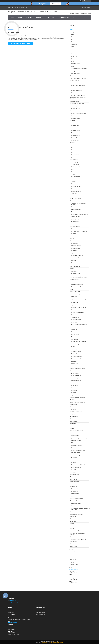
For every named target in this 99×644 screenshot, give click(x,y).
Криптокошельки (75, 222)
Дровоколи (74, 361)
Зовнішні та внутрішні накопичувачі (79, 229)
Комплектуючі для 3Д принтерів (79, 78)
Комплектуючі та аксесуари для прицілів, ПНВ (78, 534)
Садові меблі (73, 521)
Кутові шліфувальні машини (78, 312)
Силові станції (75, 489)
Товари (20, 18)
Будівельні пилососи (76, 305)
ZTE (72, 52)
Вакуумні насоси (75, 334)
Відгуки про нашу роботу (15, 602)
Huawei (73, 49)
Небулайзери (74, 189)
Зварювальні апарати (76, 351)
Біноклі (72, 484)
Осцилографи (73, 405)
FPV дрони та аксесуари (76, 433)
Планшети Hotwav (75, 140)
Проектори (73, 224)
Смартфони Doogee (76, 73)
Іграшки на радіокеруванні (77, 255)
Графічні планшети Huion (77, 284)
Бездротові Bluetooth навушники (79, 113)
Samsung (73, 42)
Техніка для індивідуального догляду (80, 167)
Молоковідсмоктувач (76, 186)
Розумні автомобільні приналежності (80, 214)
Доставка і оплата (49, 18)
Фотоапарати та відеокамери (77, 258)
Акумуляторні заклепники (77, 349)
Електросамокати (75, 373)
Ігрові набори (74, 251)
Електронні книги (74, 479)
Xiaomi (73, 47)
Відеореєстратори (74, 474)
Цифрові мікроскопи (75, 101)
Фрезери (73, 327)
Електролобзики (75, 322)
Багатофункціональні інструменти (79, 325)
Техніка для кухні (75, 162)
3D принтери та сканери (76, 76)
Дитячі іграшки (74, 241)
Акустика (72, 269)
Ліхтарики (73, 407)
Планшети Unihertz (76, 130)
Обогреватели (74, 542)
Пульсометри (74, 184)
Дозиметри (73, 537)
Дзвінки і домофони (76, 217)
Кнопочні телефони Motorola (78, 88)
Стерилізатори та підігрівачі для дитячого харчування (81, 509)
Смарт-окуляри (74, 546)
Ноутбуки (72, 143)
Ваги (72, 169)
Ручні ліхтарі (74, 409)
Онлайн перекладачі (76, 209)
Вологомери (73, 519)
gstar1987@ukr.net (74, 569)
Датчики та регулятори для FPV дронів (80, 438)
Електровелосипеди (76, 376)
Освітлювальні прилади (76, 544)
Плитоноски (73, 472)
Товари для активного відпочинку (78, 539)
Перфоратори (74, 303)
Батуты (72, 524)
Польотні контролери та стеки (78, 450)
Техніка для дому (75, 164)
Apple (73, 34)
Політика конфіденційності (58, 643)
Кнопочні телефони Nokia (77, 83)
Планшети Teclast (75, 138)
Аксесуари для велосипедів (77, 431)
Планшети (73, 121)
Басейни (72, 528)
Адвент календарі (75, 253)
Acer (72, 147)
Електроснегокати (76, 383)
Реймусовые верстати (76, 344)
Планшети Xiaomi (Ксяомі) (77, 133)
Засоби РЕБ (74, 470)
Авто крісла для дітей (76, 503)
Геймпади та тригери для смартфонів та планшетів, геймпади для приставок (79, 277)
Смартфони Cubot (75, 71)
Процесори (74, 234)
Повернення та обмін (63, 18)
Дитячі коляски (75, 506)
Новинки (38, 18)
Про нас (71, 549)
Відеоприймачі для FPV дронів (78, 465)
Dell (72, 152)
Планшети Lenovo (75, 123)
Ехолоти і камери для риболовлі (78, 368)
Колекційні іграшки (76, 248)
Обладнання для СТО (76, 359)
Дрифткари (74, 390)
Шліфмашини (74, 315)
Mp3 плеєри (74, 271)
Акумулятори (73, 424)
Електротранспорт (75, 371)
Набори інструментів (76, 320)
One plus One (74, 44)
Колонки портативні (76, 274)
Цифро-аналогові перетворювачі (78, 402)
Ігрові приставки (74, 366)
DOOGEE (73, 128)
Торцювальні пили (76, 317)
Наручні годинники (76, 109)
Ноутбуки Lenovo (75, 150)
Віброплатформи (75, 494)
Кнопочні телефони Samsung (78, 86)
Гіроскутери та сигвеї (76, 381)
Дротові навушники (76, 116)
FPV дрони (74, 462)
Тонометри (74, 182)
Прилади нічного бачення (76, 412)
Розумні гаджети (74, 201)
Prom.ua (56, 641)
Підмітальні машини (76, 354)
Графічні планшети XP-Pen (77, 282)
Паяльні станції (74, 526)
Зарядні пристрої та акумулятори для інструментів (80, 300)
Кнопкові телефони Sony (77, 90)
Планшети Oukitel (75, 125)
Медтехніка (73, 179)
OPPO (73, 61)
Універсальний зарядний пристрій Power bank (78, 98)
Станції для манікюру (76, 191)
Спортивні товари (74, 486)
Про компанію (13, 601)
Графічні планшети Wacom (77, 287)
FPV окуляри (74, 458)
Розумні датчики (74, 416)
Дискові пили (74, 329)
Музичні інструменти (76, 219)
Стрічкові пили (75, 339)
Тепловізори (73, 393)
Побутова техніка (74, 160)
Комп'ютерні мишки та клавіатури (79, 231)
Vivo (72, 59)
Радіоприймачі (74, 477)
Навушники (73, 111)
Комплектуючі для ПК (75, 226)
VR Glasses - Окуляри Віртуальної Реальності (79, 204)
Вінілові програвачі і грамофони (78, 397)
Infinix (73, 66)
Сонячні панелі (74, 419)
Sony (72, 39)
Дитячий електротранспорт (78, 388)
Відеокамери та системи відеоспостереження (76, 266)
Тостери (73, 174)
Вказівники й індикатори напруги (78, 512)
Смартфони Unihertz (76, 64)
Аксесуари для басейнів (77, 531)
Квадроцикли (74, 385)
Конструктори (75, 243)
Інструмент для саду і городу (78, 310)
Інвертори (73, 426)
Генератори (74, 296)
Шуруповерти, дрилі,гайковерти (79, 307)
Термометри (74, 194)
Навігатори (73, 238)
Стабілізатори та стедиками (77, 498)
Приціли (72, 428)
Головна (12, 18)
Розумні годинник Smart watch (77, 104)
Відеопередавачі (75, 448)
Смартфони (73, 32)
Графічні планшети (75, 280)
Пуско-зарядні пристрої (77, 332)
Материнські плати (75, 482)
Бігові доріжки (75, 491)
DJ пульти (73, 395)
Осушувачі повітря (76, 177)
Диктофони (73, 517)
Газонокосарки (75, 364)
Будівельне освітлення (77, 356)
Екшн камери (73, 196)
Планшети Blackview (76, 135)
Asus (72, 145)
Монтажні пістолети (76, 337)
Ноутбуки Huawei (75, 155)
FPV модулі (74, 443)
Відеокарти (74, 236)
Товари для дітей (74, 501)
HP (72, 157)
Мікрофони (74, 212)
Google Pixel (74, 56)
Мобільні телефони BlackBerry (78, 95)
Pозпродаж (29, 18)
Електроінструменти (75, 292)
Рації (71, 289)
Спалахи (73, 263)
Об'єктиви (74, 260)
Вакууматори (74, 172)
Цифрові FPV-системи (76, 440)
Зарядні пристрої (75, 207)
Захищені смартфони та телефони (79, 69)
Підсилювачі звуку (76, 118)
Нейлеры (73, 347)
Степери (73, 496)
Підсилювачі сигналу (76, 453)
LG (72, 37)
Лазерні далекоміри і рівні (77, 294)
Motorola (73, 54)
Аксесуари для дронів (76, 467)
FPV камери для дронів (77, 455)
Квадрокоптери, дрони (75, 198)
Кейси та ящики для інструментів (79, 342)
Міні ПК (72, 400)
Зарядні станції (74, 421)
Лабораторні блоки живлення (77, 514)
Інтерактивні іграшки (76, 246)
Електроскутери (75, 378)
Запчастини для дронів (77, 445)
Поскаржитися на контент (47, 643)
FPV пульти (74, 460)
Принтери (72, 414)
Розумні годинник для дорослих (79, 106)
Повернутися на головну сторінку (21, 43)
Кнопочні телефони (75, 81)
